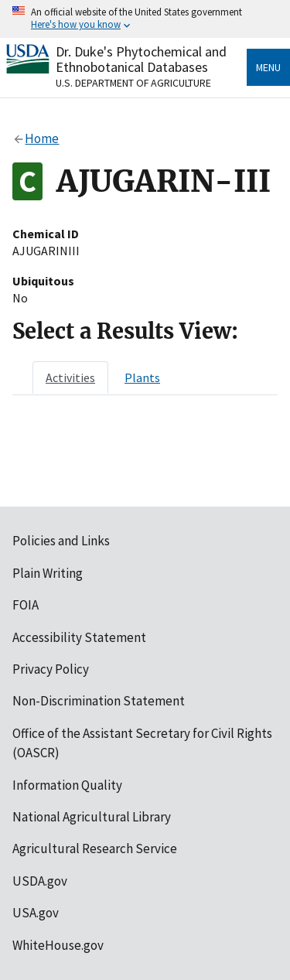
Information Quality (67, 785)
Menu (268, 67)
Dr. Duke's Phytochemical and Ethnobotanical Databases (141, 59)
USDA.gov (40, 881)
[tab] (70, 377)
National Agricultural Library (92, 817)
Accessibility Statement (79, 637)
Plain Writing (48, 573)
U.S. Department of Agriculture (133, 83)
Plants (142, 377)
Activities (70, 377)
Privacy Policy (51, 669)
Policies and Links (61, 541)
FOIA (26, 605)
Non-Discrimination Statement (99, 701)
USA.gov (36, 913)
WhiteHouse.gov (58, 945)
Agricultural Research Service (95, 849)
